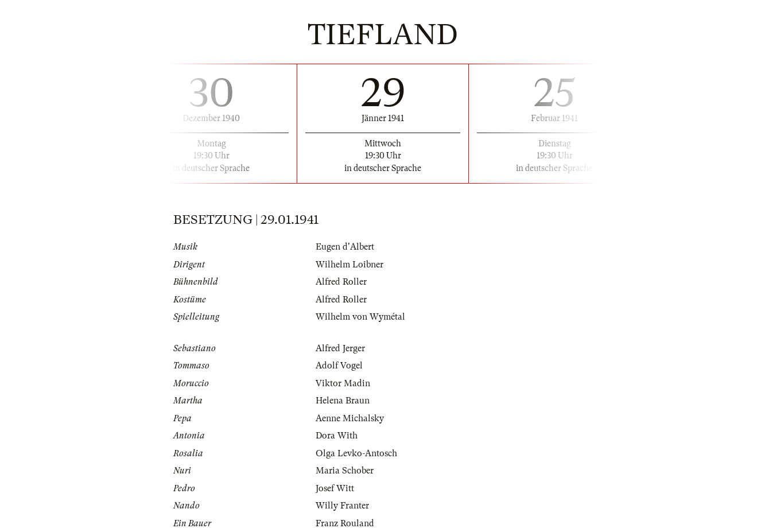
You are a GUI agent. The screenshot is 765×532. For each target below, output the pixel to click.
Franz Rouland (345, 523)
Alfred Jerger (340, 348)
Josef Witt (335, 488)
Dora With (337, 436)
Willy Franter (342, 506)
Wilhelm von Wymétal (360, 317)
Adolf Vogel (339, 366)
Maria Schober (345, 471)
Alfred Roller (341, 282)
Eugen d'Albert (345, 247)
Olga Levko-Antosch (356, 453)
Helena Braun (343, 401)
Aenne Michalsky (350, 418)
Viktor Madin (343, 383)
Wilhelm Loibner (350, 265)
